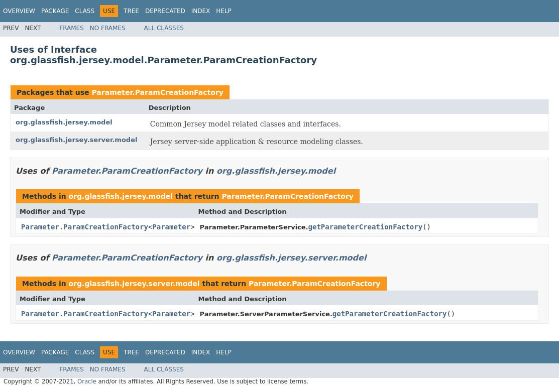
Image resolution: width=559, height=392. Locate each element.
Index (201, 11)
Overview (19, 11)
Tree (131, 11)
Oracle (87, 381)
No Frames (108, 28)
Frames (72, 28)
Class (85, 11)
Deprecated (165, 11)
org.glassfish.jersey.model (64, 122)
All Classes (164, 28)
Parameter (171, 227)
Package (55, 11)
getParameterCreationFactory (366, 227)
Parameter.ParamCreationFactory (157, 92)
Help (224, 11)
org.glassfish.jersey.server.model (76, 140)
